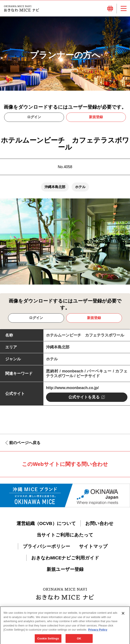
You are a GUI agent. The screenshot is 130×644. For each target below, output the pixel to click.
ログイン (34, 117)
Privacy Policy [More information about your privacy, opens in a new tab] (98, 634)
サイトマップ (93, 546)
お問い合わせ (99, 523)
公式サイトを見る (84, 397)
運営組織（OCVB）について (46, 523)
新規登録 (96, 117)
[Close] (123, 617)
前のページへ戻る (25, 443)
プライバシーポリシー (46, 546)
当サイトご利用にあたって (65, 535)
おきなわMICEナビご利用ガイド (65, 558)
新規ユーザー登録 (65, 569)
